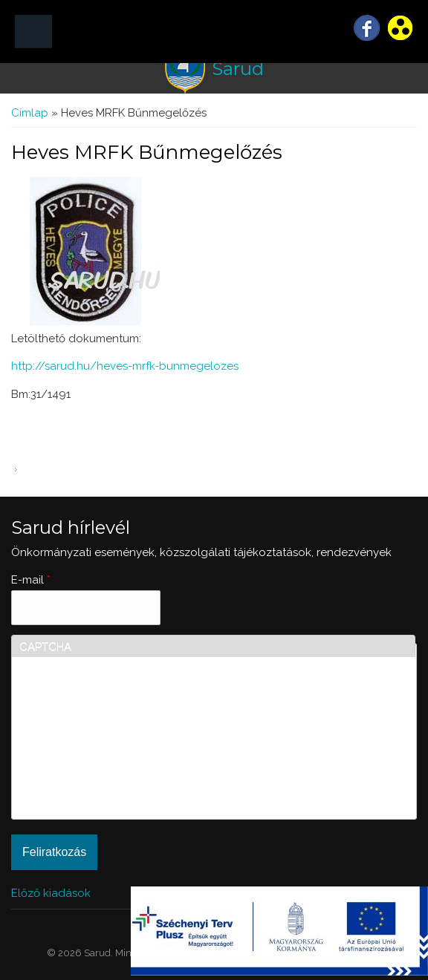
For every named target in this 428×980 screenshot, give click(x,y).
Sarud (238, 69)
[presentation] (80, 758)
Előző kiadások (51, 893)
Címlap (30, 113)
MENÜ (33, 32)
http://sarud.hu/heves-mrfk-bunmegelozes (125, 366)
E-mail (31, 580)
